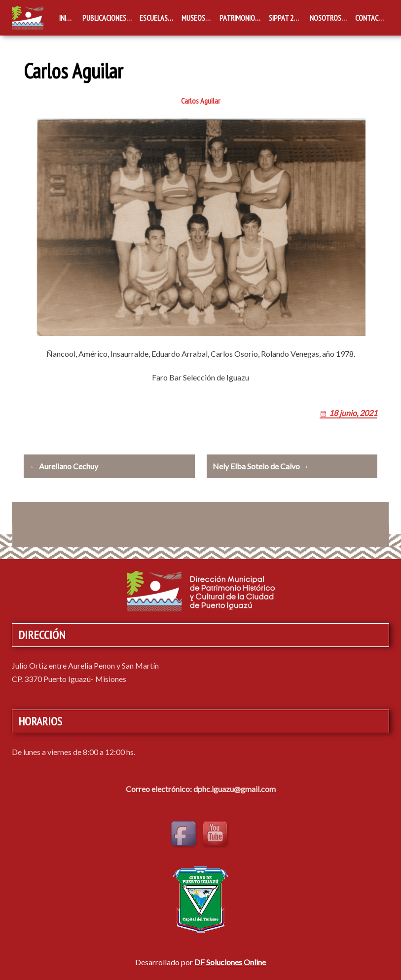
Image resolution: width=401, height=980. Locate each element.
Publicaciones (104, 18)
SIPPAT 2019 (286, 18)
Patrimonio (237, 18)
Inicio (67, 18)
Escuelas (154, 18)
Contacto (371, 18)
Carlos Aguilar (200, 101)
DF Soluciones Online (230, 962)
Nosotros (326, 18)
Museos (193, 18)
